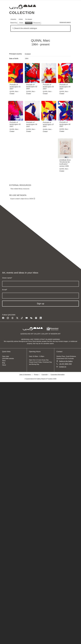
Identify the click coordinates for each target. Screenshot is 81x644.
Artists (21, 19)
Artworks (13, 19)
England (28, 54)
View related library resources (20, 189)
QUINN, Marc (14, 92)
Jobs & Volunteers (25, 375)
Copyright (45, 375)
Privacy (36, 375)
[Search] (40, 28)
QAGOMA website (8, 359)
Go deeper (29, 19)
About (4, 365)
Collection (22, 13)
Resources (37, 23)
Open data (6, 356)
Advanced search (65, 22)
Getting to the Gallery (66, 361)
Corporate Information (58, 375)
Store (4, 361)
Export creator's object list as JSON (22, 199)
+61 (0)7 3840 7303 (65, 364)
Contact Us (63, 367)
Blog (4, 363)
